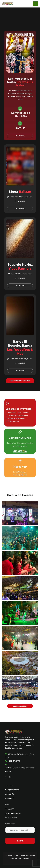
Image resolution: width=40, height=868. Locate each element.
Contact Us (10, 809)
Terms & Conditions (13, 813)
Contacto (9, 798)
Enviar (20, 841)
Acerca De (10, 794)
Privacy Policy (11, 818)
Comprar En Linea (20, 438)
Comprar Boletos (12, 790)
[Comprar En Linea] (20, 432)
